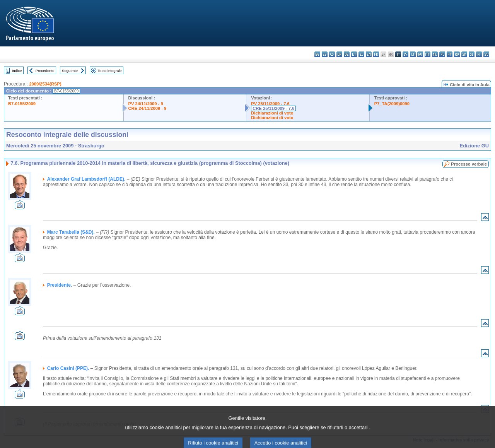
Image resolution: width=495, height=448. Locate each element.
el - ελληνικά (361, 54)
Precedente (45, 71)
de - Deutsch (347, 54)
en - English (369, 54)
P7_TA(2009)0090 (392, 104)
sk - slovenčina (464, 54)
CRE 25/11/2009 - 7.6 (273, 108)
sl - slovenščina (472, 54)
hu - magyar (420, 54)
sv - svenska (486, 54)
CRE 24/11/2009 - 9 (148, 108)
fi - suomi (479, 54)
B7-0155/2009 (22, 104)
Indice (17, 71)
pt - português (450, 54)
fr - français (376, 54)
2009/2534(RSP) (45, 84)
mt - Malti (428, 54)
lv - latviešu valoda (405, 54)
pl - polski (442, 54)
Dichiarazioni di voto (272, 113)
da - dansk (339, 54)
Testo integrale (109, 71)
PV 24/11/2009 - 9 (146, 104)
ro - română (457, 54)
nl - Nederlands (435, 54)
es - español (325, 54)
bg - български (317, 54)
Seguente (70, 71)
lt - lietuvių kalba (413, 54)
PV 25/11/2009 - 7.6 (270, 104)
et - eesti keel (354, 54)
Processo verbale (469, 164)
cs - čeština (332, 54)
